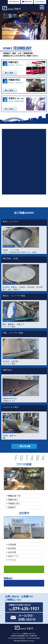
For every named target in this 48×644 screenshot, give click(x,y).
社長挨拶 (11, 545)
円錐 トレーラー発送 (13, 335)
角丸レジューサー (11, 224)
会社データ (12, 556)
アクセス (11, 560)
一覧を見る (24, 446)
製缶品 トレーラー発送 (14, 298)
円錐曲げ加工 (13, 503)
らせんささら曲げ (11, 410)
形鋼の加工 (12, 500)
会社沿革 (11, 552)
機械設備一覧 (13, 496)
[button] (5, 26)
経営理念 (11, 548)
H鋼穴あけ (7, 373)
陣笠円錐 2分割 (10, 261)
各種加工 (11, 507)
